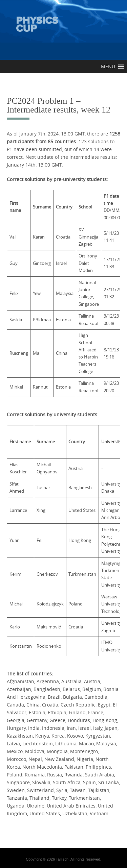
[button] (108, 67)
